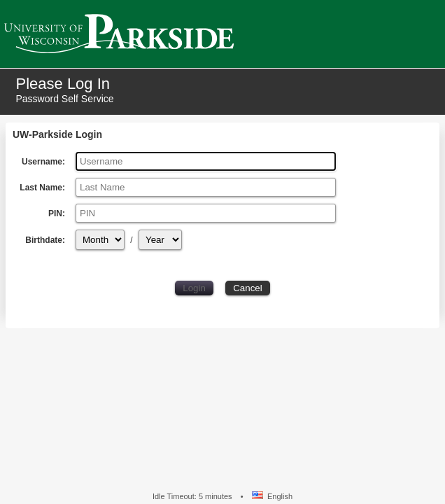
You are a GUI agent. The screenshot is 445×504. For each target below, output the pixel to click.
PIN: (57, 213)
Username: (43, 162)
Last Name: (42, 188)
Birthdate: (49, 240)
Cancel (248, 288)
